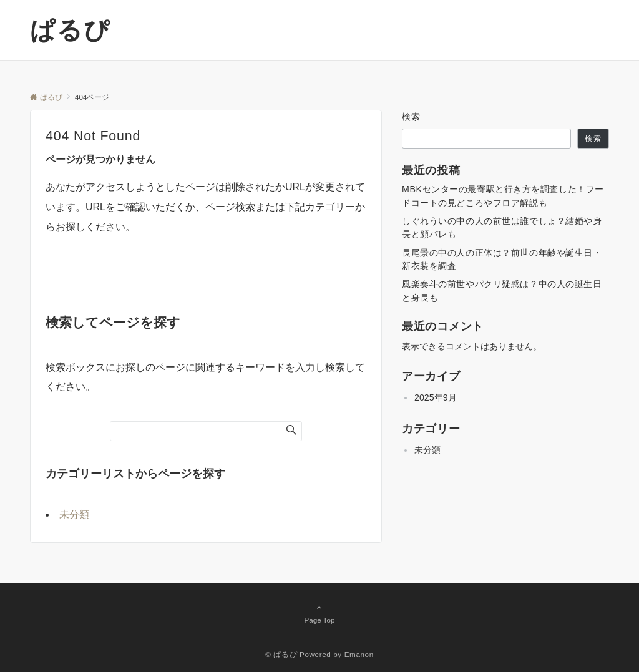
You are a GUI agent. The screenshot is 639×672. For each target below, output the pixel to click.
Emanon (359, 654)
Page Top (319, 613)
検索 (412, 117)
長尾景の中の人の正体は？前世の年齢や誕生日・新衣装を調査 (502, 259)
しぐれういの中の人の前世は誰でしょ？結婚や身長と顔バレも (502, 227)
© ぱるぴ (281, 654)
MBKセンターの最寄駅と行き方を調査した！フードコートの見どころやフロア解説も (503, 196)
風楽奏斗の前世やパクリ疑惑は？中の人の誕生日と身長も (502, 290)
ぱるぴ (70, 30)
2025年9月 (436, 397)
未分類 (74, 514)
